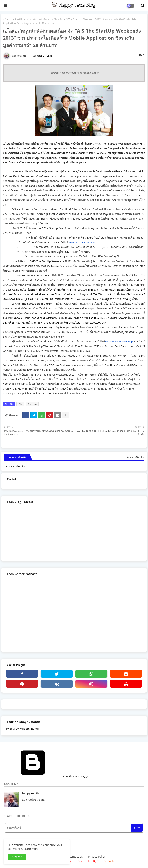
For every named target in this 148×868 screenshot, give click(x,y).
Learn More (31, 849)
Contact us (76, 857)
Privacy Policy (97, 857)
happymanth (31, 793)
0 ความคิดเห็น (136, 457)
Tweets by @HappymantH (22, 729)
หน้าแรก (8, 19)
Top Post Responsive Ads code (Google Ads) (74, 73)
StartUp (19, 19)
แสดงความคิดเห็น (14, 466)
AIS (20, 404)
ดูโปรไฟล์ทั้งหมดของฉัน (33, 800)
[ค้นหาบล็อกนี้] (68, 828)
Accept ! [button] (17, 857)
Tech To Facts (106, 861)
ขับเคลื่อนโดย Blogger (47, 776)
